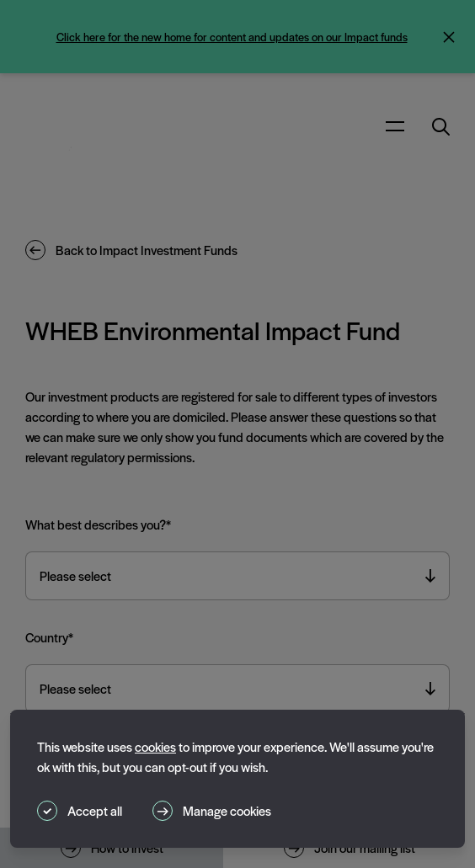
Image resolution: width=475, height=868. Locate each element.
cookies (155, 746)
